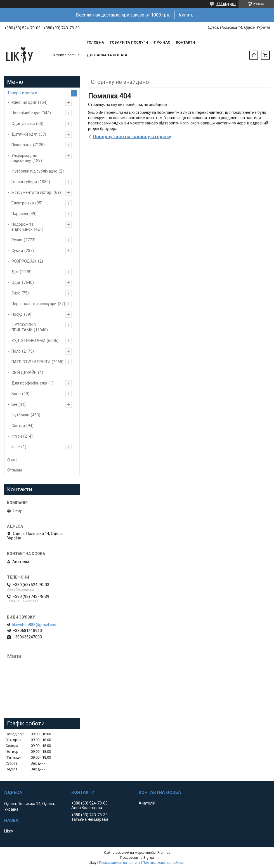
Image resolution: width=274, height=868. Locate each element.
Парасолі (20, 214)
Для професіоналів (29, 383)
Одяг (16, 282)
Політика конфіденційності (164, 863)
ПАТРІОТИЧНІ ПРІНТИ (31, 362)
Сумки (17, 251)
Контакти (186, 42)
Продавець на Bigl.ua (137, 858)
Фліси (17, 436)
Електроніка (23, 203)
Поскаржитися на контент (120, 863)
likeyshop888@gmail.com (35, 625)
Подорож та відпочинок (23, 227)
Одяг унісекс (23, 124)
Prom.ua (164, 853)
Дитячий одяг (24, 134)
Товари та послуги (129, 42)
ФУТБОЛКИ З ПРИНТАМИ (24, 327)
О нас (12, 460)
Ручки (17, 240)
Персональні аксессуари (34, 304)
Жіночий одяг (24, 102)
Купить (186, 15)
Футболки (20, 415)
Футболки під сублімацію (34, 171)
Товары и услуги (22, 93)
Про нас (162, 42)
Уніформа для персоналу (24, 158)
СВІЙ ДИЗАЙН (24, 372)
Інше (16, 447)
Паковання (22, 145)
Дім (15, 272)
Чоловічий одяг (26, 113)
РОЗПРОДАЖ (24, 261)
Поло (16, 351)
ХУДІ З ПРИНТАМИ (28, 341)
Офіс (16, 293)
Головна (95, 42)
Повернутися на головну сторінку (132, 136)
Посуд (17, 314)
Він (14, 404)
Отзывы (15, 470)
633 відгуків (226, 4)
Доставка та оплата (107, 55)
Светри (18, 426)
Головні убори (24, 182)
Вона (16, 394)
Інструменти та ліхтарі (32, 192)
